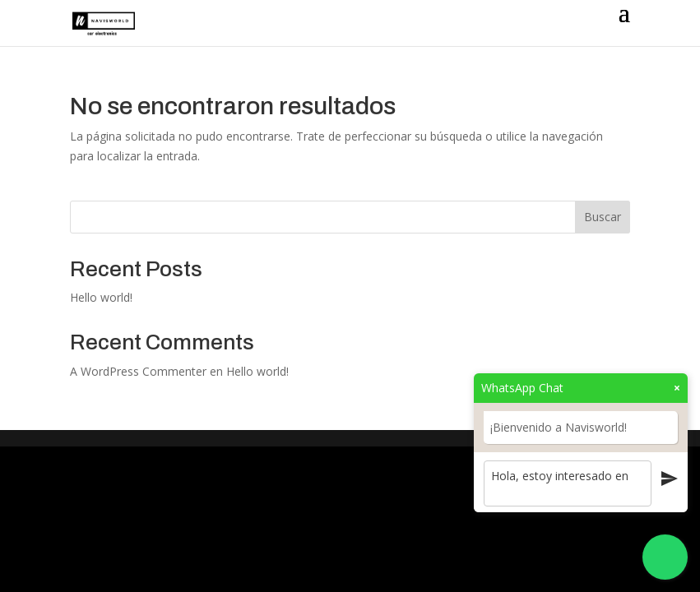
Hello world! (101, 297)
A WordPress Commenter (138, 371)
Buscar (603, 217)
